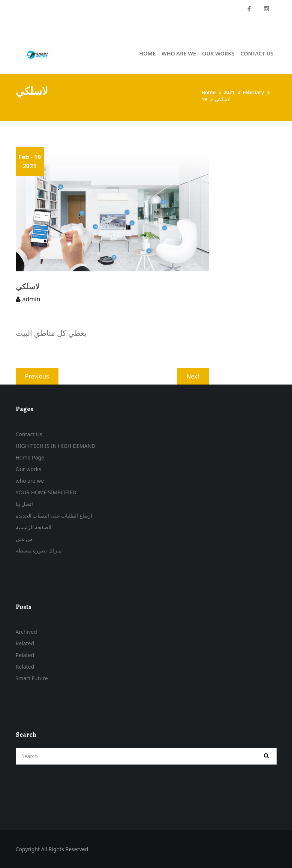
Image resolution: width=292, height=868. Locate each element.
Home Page (30, 457)
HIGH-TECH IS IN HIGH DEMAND (56, 446)
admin (31, 299)
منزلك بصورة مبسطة (39, 550)
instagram (267, 9)
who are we (30, 481)
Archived (26, 632)
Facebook (249, 9)
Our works (28, 469)
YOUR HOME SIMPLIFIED (46, 492)
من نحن (25, 539)
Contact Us (29, 434)
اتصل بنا (25, 504)
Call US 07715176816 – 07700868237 (61, 9)
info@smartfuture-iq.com (48, 25)
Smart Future (32, 678)
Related (25, 643)
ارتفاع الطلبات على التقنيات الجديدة (54, 516)
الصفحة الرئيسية (34, 527)
